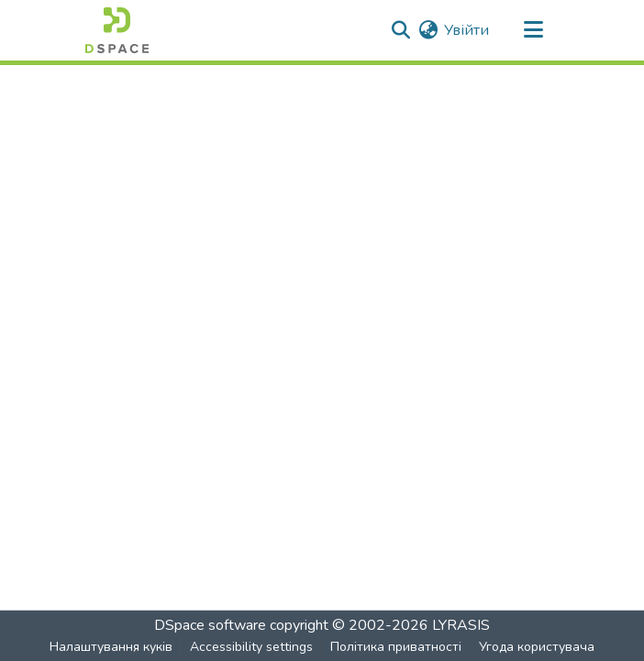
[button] (117, 30)
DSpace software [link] (210, 625)
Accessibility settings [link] (251, 647)
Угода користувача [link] (537, 647)
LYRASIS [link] (461, 625)
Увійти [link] (466, 30)
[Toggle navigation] (533, 30)
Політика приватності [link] (396, 647)
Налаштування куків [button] (111, 647)
